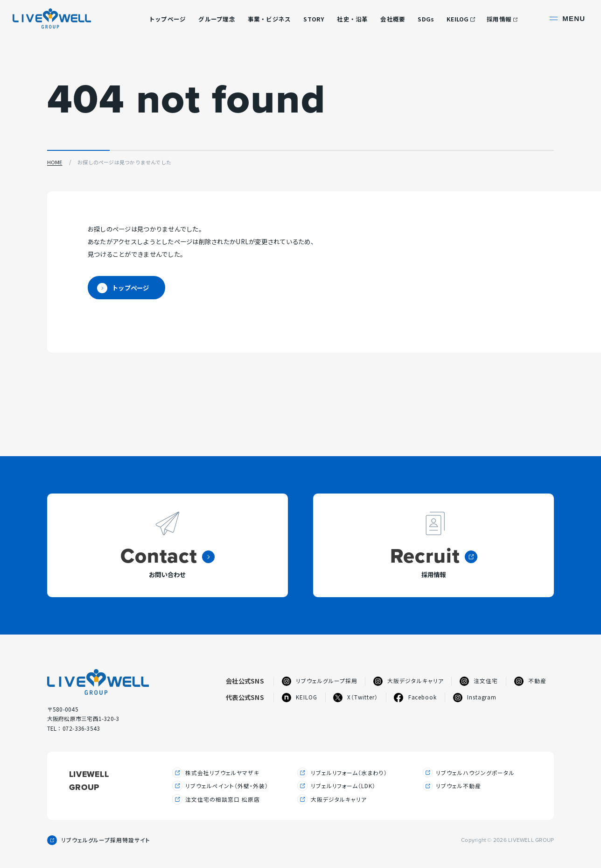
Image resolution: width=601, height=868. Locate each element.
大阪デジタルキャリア (409, 681)
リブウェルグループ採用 (320, 681)
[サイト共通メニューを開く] (568, 19)
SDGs (426, 19)
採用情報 (499, 19)
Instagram (475, 697)
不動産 (530, 681)
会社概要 (393, 19)
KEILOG (458, 19)
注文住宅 (479, 681)
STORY (314, 19)
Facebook (415, 697)
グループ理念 (217, 19)
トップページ (168, 19)
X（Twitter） (356, 697)
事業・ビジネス (269, 19)
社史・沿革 (352, 19)
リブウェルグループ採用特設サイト (106, 841)
